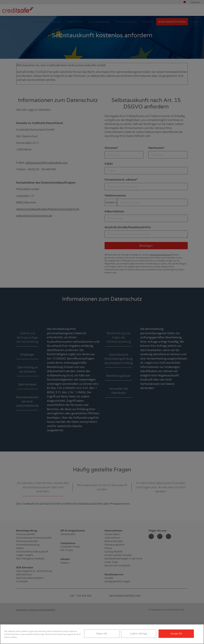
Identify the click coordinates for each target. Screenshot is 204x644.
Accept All (176, 633)
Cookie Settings (139, 633)
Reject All (102, 633)
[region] (102, 634)
